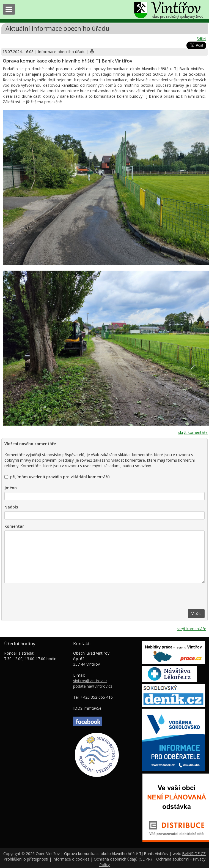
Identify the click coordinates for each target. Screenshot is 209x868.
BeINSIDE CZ (194, 854)
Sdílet (201, 39)
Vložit (196, 613)
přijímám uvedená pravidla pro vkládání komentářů (57, 477)
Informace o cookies (71, 859)
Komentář (14, 526)
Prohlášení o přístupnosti (26, 859)
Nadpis (11, 507)
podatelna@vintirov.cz (93, 686)
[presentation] (46, 598)
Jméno (11, 488)
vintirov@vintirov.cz (90, 681)
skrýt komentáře (193, 432)
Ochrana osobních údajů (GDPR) (123, 859)
